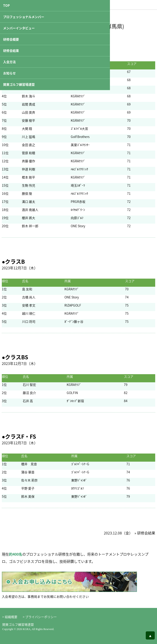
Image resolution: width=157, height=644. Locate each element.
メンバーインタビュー (19, 28)
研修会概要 (11, 39)
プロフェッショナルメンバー (24, 17)
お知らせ (9, 73)
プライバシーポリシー (41, 617)
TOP (6, 5)
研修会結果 (11, 50)
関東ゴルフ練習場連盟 (19, 84)
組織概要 (11, 617)
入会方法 (9, 62)
